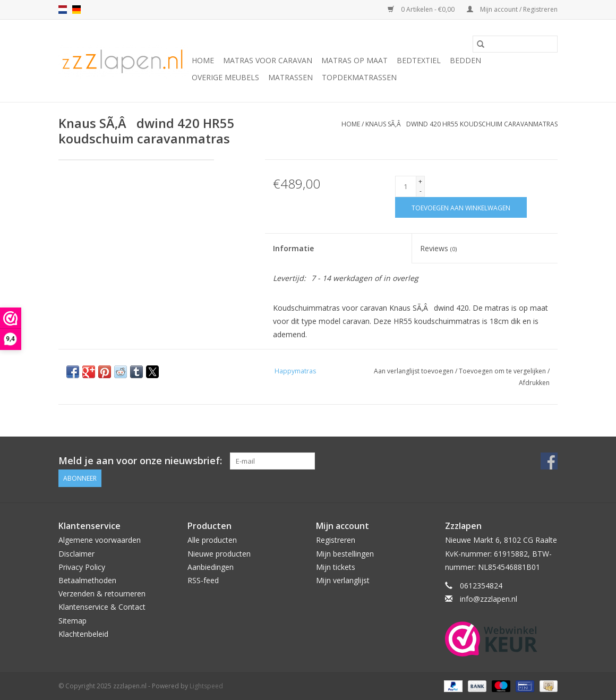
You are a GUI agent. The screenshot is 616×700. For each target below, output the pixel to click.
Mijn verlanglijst (343, 580)
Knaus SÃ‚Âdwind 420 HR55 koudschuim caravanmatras (461, 124)
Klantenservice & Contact (102, 607)
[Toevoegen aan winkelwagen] (461, 207)
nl (63, 10)
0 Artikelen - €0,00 (422, 9)
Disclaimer (76, 553)
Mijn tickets (336, 567)
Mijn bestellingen (345, 553)
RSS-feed (203, 580)
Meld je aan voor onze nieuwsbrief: (140, 461)
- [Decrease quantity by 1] (421, 191)
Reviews (438, 248)
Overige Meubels (225, 77)
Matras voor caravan (268, 60)
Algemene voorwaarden (100, 540)
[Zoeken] (515, 44)
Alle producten (212, 540)
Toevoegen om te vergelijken (503, 371)
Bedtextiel (419, 60)
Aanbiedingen (211, 567)
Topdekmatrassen (359, 77)
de (76, 10)
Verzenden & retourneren (102, 594)
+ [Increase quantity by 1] (420, 181)
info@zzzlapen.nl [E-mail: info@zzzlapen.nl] (489, 599)
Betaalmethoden (87, 580)
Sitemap (72, 620)
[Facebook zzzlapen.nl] (549, 461)
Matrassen (290, 77)
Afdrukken (534, 383)
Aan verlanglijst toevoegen (414, 371)
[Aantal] (406, 186)
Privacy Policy (82, 567)
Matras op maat (354, 60)
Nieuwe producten (219, 553)
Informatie (293, 248)
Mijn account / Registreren (512, 9)
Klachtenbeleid (83, 634)
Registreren (336, 540)
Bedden (465, 60)
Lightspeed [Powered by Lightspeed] (206, 686)
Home (203, 60)
